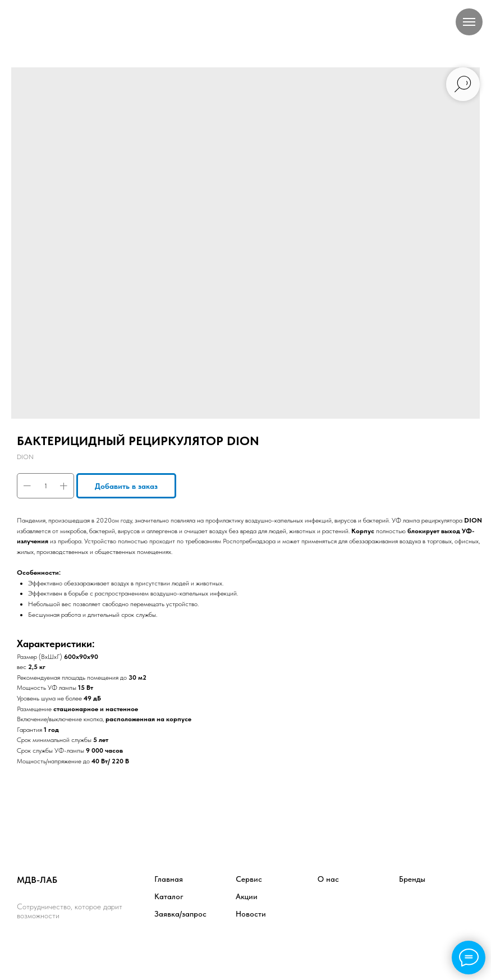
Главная (169, 879)
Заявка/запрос (180, 914)
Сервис (249, 879)
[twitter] (51, 947)
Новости (251, 914)
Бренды (412, 879)
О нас (328, 879)
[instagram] (75, 947)
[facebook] (26, 947)
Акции (247, 896)
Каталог (169, 896)
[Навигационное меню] (469, 22)
